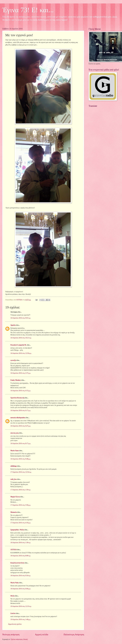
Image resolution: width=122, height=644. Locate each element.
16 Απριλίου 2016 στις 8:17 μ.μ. (21, 443)
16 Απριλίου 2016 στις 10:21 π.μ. (21, 338)
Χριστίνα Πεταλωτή (17, 398)
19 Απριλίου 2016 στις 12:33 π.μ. (21, 606)
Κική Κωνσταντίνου (17, 563)
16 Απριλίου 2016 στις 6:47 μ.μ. (21, 426)
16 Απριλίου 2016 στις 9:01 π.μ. (21, 318)
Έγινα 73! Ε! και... (28, 10)
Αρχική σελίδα (42, 634)
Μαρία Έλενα (15, 497)
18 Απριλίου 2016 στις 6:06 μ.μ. (21, 589)
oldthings (14, 466)
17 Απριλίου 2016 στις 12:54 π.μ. (21, 472)
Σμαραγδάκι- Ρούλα (17, 530)
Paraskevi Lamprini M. (18, 345)
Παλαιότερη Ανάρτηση (74, 634)
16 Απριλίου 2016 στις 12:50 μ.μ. (21, 353)
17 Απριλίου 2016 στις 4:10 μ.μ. (21, 523)
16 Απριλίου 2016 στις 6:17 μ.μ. (21, 410)
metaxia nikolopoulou (18, 418)
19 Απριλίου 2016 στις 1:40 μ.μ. (21, 619)
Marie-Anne (15, 451)
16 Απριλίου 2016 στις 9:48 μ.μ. (21, 459)
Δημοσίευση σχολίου (15, 624)
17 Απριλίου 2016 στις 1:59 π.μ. (21, 490)
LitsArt (13, 613)
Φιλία (12, 596)
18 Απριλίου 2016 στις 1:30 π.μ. (21, 543)
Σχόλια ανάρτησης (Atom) (19, 639)
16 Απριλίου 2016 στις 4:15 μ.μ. (21, 391)
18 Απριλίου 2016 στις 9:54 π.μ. (21, 576)
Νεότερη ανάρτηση (11, 634)
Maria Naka (15, 583)
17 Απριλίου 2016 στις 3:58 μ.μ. (21, 505)
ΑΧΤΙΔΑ (13, 550)
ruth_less (14, 479)
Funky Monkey (16, 380)
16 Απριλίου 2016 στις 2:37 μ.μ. (21, 373)
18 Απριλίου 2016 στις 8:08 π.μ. (21, 556)
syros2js (13, 360)
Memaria (14, 512)
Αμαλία (13, 325)
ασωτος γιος (15, 433)
